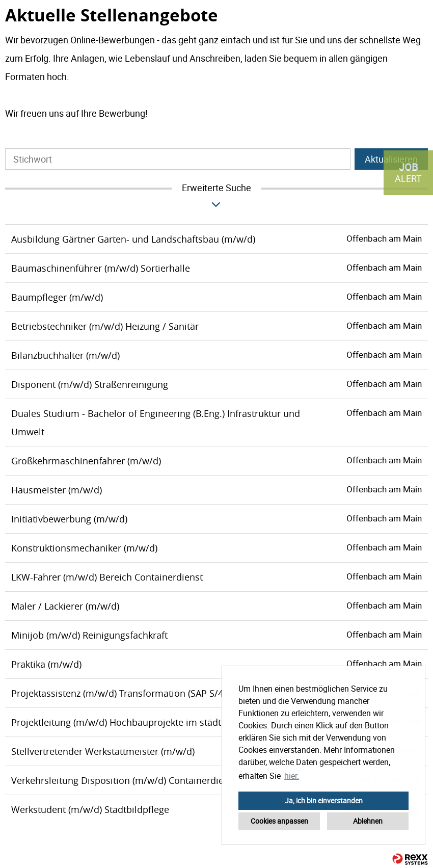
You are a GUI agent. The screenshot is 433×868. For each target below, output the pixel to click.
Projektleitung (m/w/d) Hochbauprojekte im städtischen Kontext (148, 722)
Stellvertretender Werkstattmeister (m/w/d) (103, 751)
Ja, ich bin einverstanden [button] (324, 800)
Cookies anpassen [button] (279, 821)
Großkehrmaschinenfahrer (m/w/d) (86, 461)
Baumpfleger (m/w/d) (57, 297)
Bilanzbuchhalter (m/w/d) (65, 355)
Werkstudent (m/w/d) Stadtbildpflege (90, 809)
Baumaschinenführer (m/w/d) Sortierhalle (101, 268)
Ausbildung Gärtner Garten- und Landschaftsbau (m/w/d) (133, 239)
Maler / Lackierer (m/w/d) (65, 606)
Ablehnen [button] (368, 821)
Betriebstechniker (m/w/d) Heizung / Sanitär (105, 326)
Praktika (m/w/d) (46, 664)
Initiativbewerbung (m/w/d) (69, 519)
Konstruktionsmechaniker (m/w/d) (84, 548)
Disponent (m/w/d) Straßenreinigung (90, 384)
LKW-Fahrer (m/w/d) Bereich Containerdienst (107, 577)
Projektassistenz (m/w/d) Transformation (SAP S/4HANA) (131, 693)
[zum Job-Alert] (408, 173)
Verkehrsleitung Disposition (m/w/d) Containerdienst (124, 780)
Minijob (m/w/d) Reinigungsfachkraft (89, 635)
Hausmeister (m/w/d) (57, 490)
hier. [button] (292, 776)
